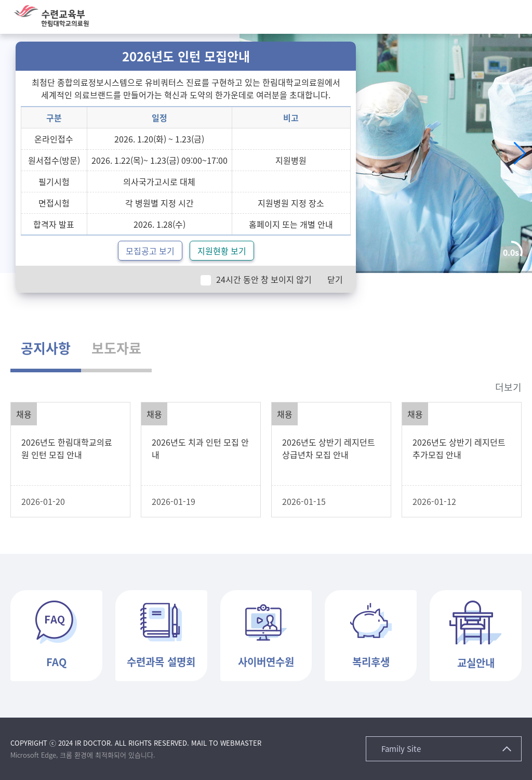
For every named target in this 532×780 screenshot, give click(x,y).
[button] (514, 17)
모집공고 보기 (150, 251)
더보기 (508, 387)
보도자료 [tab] (116, 348)
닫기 (335, 279)
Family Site (401, 749)
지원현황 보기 (222, 251)
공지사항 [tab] (46, 348)
